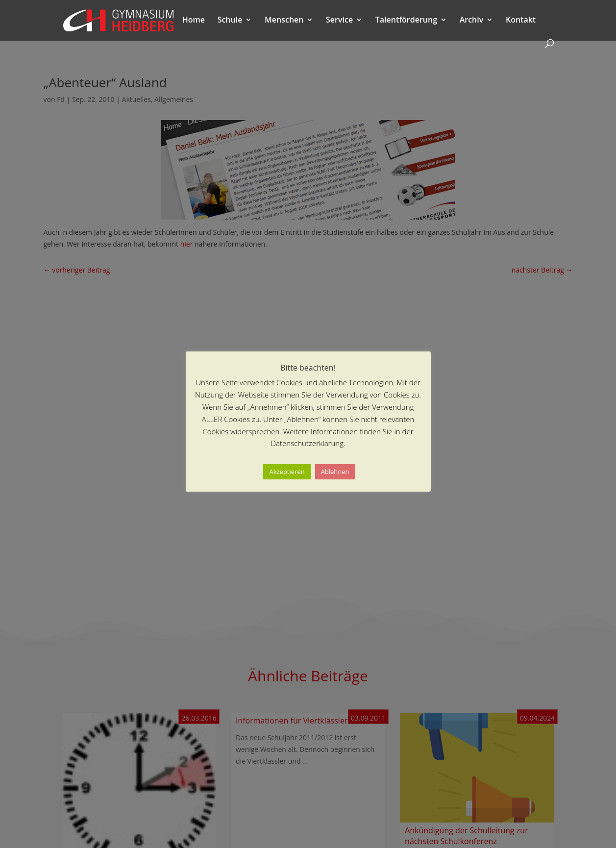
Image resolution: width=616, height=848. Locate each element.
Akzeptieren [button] (287, 472)
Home (194, 21)
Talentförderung (406, 21)
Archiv (472, 21)
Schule (230, 21)
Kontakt (521, 21)
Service (339, 21)
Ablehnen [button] (335, 472)
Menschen (284, 21)
